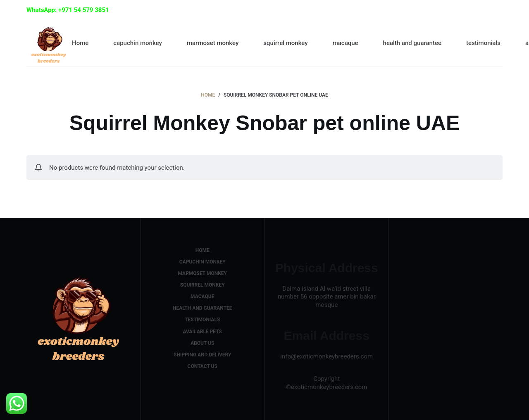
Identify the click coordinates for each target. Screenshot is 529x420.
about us (202, 343)
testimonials (483, 43)
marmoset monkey (213, 43)
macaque (346, 43)
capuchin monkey (138, 43)
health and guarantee (412, 43)
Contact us (203, 366)
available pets (203, 332)
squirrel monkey (285, 43)
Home (80, 43)
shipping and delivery (202, 355)
